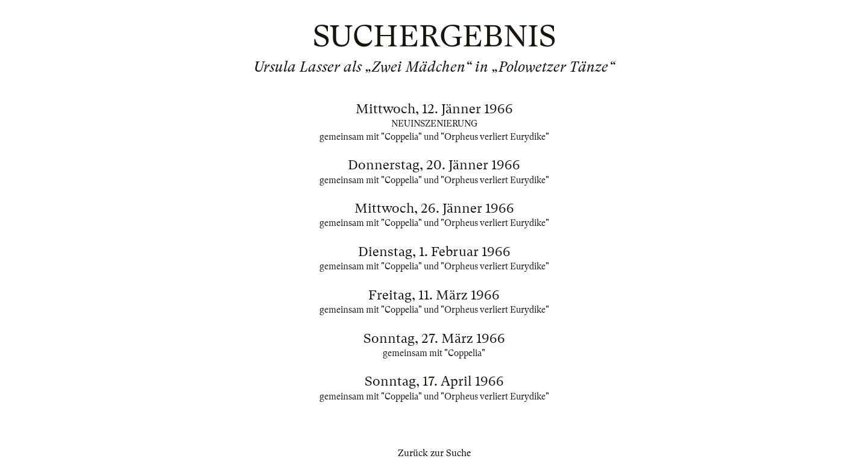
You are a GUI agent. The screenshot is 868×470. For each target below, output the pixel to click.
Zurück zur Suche (434, 453)
